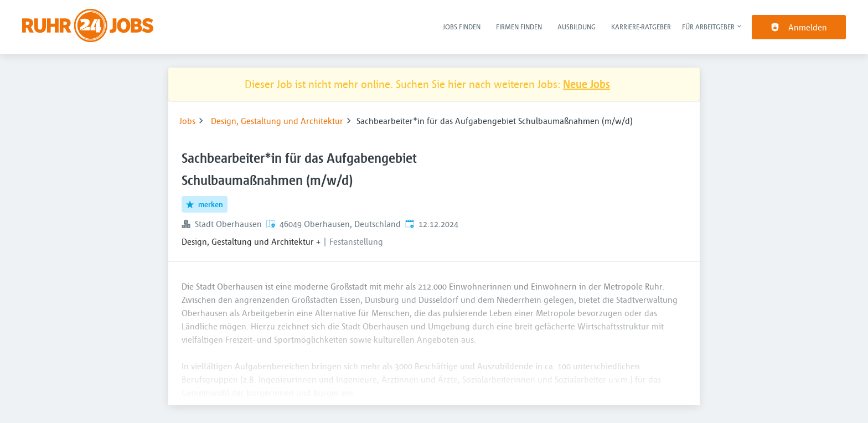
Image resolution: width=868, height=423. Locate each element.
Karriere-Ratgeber (641, 27)
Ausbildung (577, 27)
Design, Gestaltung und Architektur (277, 121)
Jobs (187, 121)
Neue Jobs (587, 84)
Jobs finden (462, 27)
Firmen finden (519, 27)
